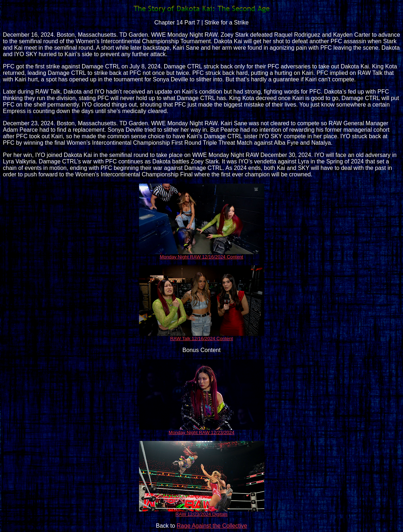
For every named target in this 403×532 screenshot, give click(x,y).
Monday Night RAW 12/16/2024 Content (202, 257)
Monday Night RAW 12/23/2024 (201, 432)
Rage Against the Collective (212, 526)
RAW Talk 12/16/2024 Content (201, 339)
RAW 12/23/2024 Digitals (201, 514)
